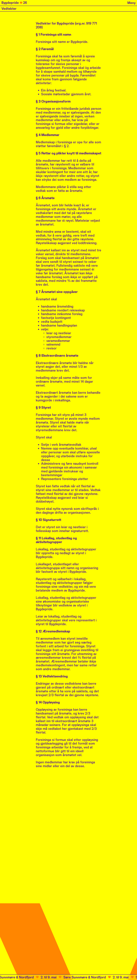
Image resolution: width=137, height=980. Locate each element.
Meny (131, 3)
